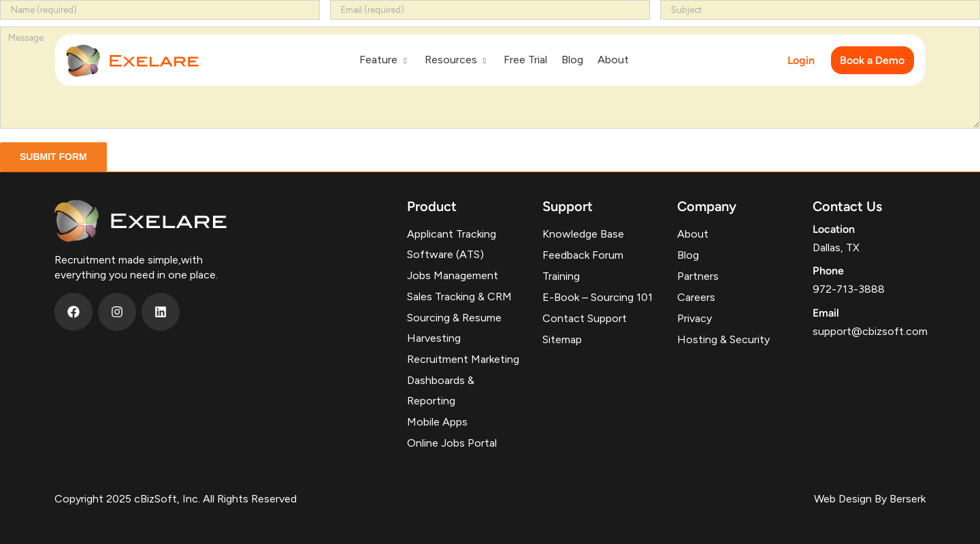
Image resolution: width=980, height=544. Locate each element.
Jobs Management (453, 275)
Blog (572, 60)
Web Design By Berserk (870, 499)
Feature (385, 60)
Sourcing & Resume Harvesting (454, 328)
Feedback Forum (583, 255)
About (613, 60)
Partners (698, 276)
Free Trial (525, 60)
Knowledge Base (583, 234)
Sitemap (562, 339)
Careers (696, 297)
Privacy (695, 318)
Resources (457, 60)
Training (561, 276)
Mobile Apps (437, 422)
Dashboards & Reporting (441, 390)
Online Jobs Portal (452, 443)
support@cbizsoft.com (870, 331)
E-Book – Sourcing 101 (598, 297)
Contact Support (585, 318)
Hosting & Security (723, 339)
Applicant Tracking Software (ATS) (452, 244)
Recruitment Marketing (463, 359)
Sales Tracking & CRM (459, 297)
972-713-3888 (849, 289)
